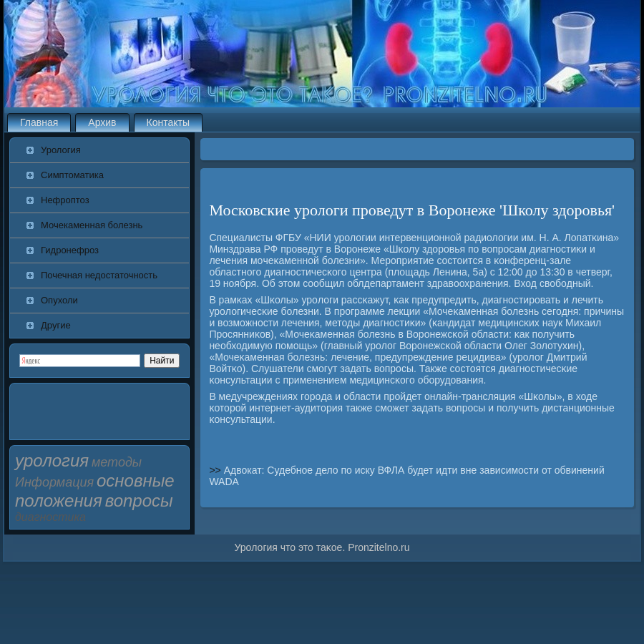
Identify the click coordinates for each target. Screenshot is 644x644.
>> (216, 470)
